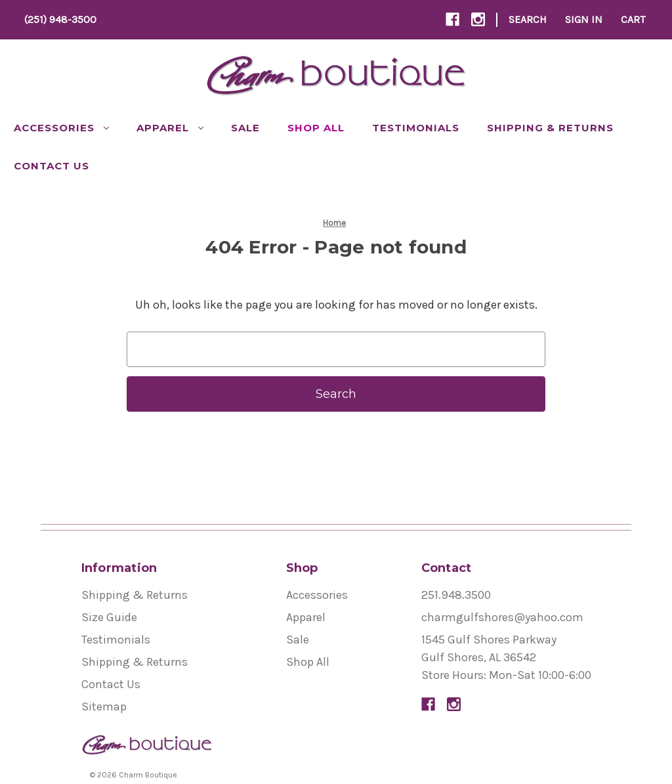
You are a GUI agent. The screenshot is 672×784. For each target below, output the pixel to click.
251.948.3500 (456, 595)
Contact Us (52, 166)
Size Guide (109, 617)
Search (528, 19)
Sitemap (104, 707)
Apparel (170, 128)
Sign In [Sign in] (584, 19)
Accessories (61, 128)
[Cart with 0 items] (633, 20)
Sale (245, 128)
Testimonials (416, 128)
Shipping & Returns (550, 128)
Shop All (316, 128)
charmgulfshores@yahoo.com (502, 617)
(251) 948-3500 (60, 19)
